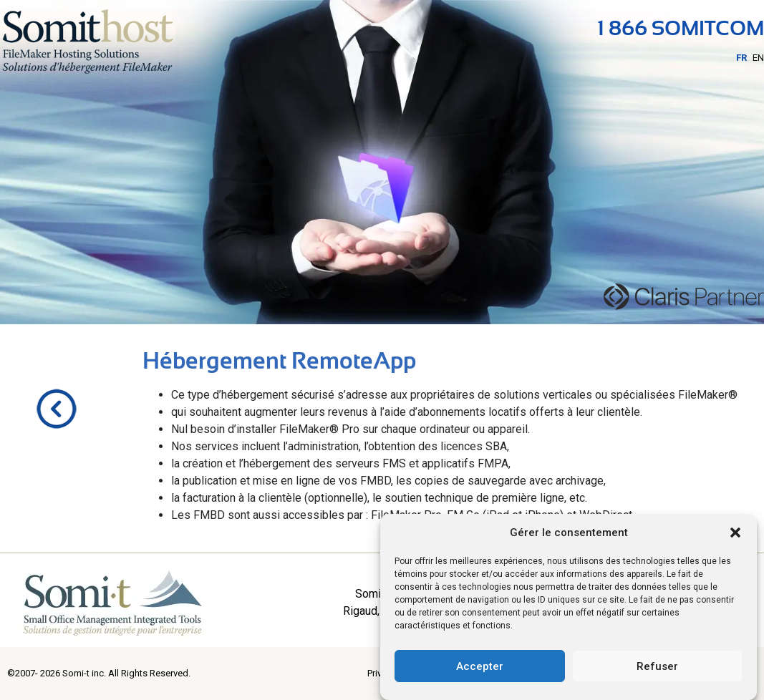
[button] (735, 533)
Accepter (480, 666)
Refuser (657, 666)
